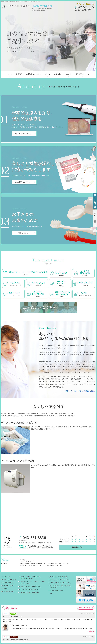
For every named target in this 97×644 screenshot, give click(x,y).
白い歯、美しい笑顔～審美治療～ (59, 577)
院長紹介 (19, 74)
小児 (51, 594)
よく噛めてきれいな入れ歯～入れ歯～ (60, 583)
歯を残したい (15, 284)
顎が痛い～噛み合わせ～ (56, 591)
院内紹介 (69, 74)
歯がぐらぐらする (38, 284)
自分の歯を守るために (61, 284)
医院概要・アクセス (83, 74)
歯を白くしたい (15, 294)
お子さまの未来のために (85, 273)
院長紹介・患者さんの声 (9, 580)
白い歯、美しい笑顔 (85, 284)
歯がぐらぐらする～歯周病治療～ (29, 589)
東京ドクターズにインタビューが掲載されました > (81, 391)
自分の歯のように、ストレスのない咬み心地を (25, 273)
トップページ (6, 577)
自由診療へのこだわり (34, 74)
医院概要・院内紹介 (8, 583)
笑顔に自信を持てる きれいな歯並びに (62, 294)
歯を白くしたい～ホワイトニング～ (59, 580)
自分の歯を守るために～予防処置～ (29, 592)
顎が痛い (85, 294)
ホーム (10, 74)
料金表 (48, 74)
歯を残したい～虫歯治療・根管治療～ (30, 586)
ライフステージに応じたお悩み (61, 273)
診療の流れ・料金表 (8, 586)
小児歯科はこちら (22, 233)
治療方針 (5, 589)
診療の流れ (58, 74)
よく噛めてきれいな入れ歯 (38, 294)
